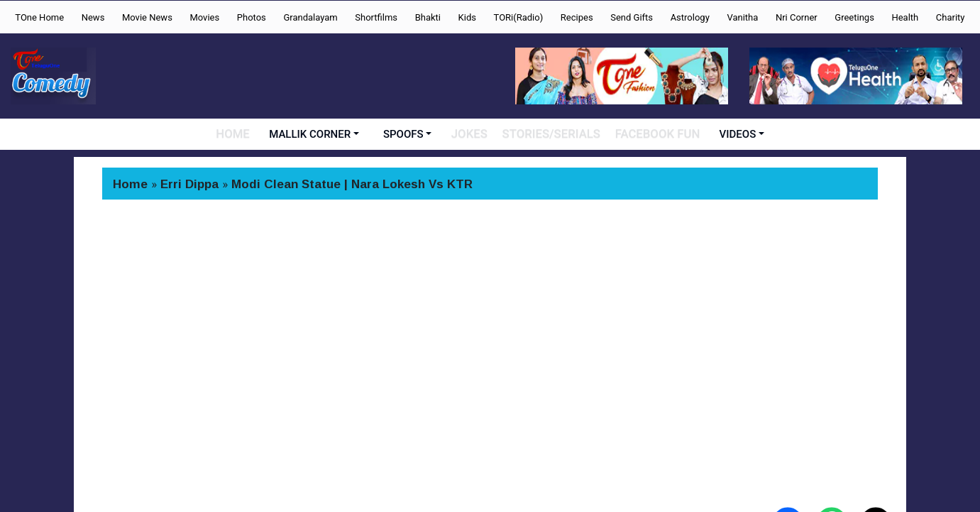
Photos (252, 17)
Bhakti (428, 17)
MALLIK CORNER (316, 134)
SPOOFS (409, 134)
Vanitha (742, 17)
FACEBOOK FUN (654, 134)
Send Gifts (632, 17)
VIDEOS (732, 134)
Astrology (690, 17)
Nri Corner (797, 17)
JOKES (475, 134)
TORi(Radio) (519, 17)
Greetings (854, 17)
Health (905, 17)
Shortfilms (376, 17)
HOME (239, 134)
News (93, 17)
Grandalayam (310, 17)
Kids (467, 17)
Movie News (147, 17)
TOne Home (39, 17)
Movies (204, 17)
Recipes (577, 17)
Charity (951, 17)
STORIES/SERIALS (554, 134)
